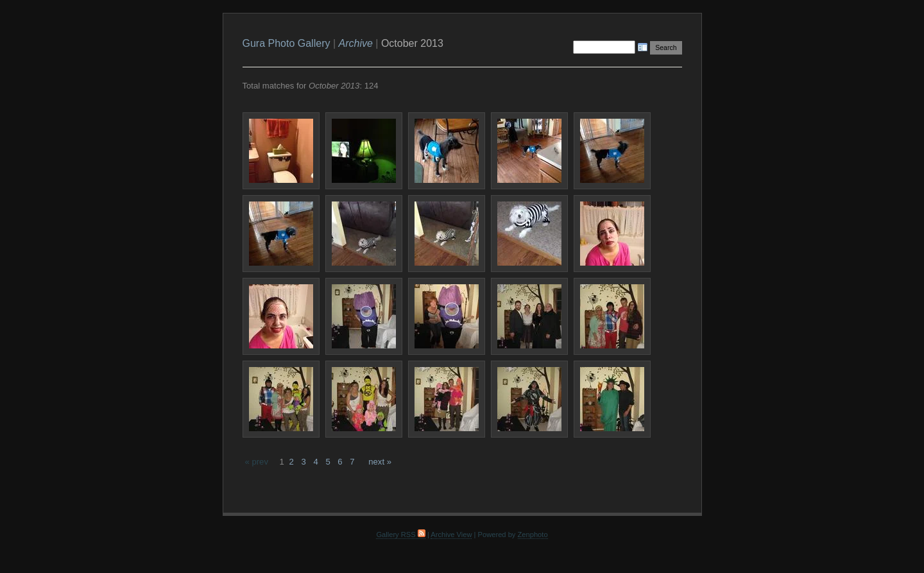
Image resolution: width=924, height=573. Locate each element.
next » (380, 462)
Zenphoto (533, 535)
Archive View (451, 535)
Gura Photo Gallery (287, 43)
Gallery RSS (400, 535)
